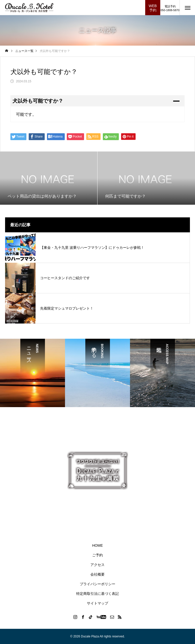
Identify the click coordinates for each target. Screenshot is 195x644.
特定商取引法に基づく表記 (97, 594)
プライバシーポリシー (97, 584)
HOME (97, 545)
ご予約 (97, 555)
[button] (97, 101)
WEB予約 (153, 8)
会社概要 (97, 574)
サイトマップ (97, 603)
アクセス (97, 565)
